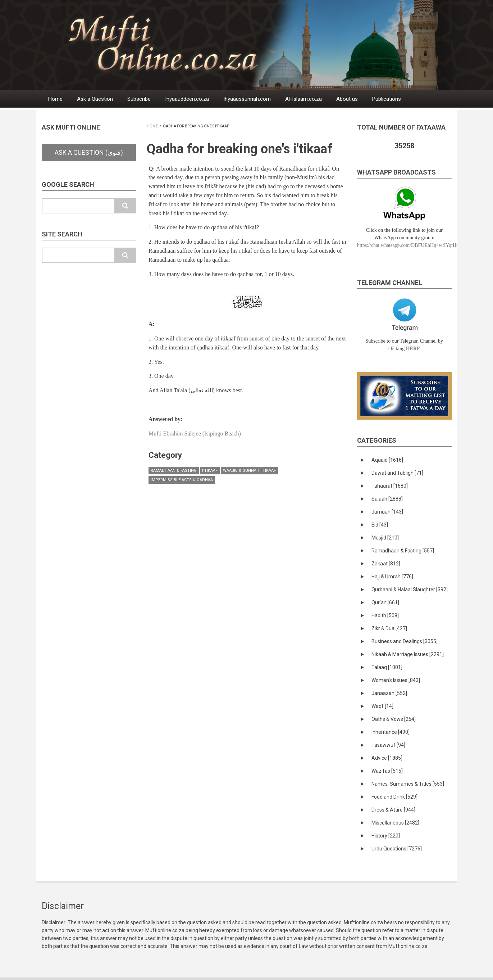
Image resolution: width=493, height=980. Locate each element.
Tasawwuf (388, 745)
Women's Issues (396, 680)
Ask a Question (95, 99)
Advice (387, 758)
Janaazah (389, 693)
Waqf (382, 706)
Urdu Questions (397, 849)
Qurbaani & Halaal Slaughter (410, 590)
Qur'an (385, 602)
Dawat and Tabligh (397, 473)
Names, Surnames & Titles (408, 784)
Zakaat (386, 564)
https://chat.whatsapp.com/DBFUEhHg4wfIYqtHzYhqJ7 (414, 245)
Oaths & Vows (394, 719)
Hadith (385, 615)
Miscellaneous (395, 823)
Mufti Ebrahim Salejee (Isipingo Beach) (195, 433)
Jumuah (387, 512)
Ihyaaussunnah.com (247, 99)
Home (55, 99)
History (386, 836)
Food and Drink (394, 797)
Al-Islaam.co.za (303, 99)
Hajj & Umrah (392, 577)
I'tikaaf (210, 471)
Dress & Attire (393, 810)
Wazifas (387, 771)
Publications (387, 99)
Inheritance (391, 732)
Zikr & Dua (389, 628)
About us (347, 99)
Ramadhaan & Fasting (174, 471)
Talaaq (387, 667)
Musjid (385, 538)
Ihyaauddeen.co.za (187, 99)
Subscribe (139, 99)
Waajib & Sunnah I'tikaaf (249, 471)
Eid (380, 525)
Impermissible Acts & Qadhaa (182, 480)
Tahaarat (390, 486)
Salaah (387, 499)
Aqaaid (387, 460)
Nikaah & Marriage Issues (408, 654)
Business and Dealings (405, 641)
